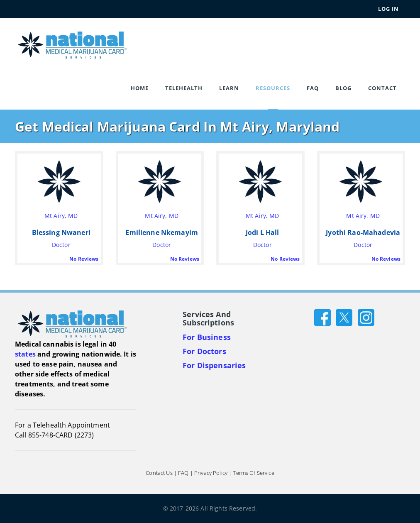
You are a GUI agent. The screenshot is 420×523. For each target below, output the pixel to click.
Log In (388, 9)
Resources (273, 88)
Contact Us (159, 473)
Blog (343, 88)
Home (140, 88)
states (25, 354)
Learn (229, 88)
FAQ (313, 88)
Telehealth (184, 88)
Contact (382, 88)
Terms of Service (253, 473)
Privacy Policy (211, 473)
